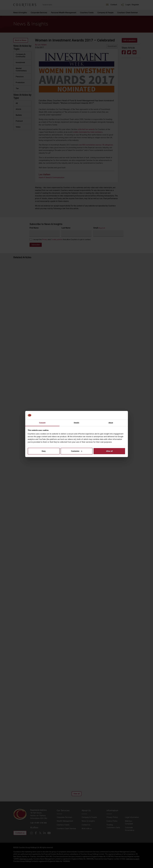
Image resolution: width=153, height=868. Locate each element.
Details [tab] (77, 423)
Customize (77, 451)
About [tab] (111, 423)
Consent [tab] (42, 423)
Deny (44, 451)
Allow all (109, 451)
